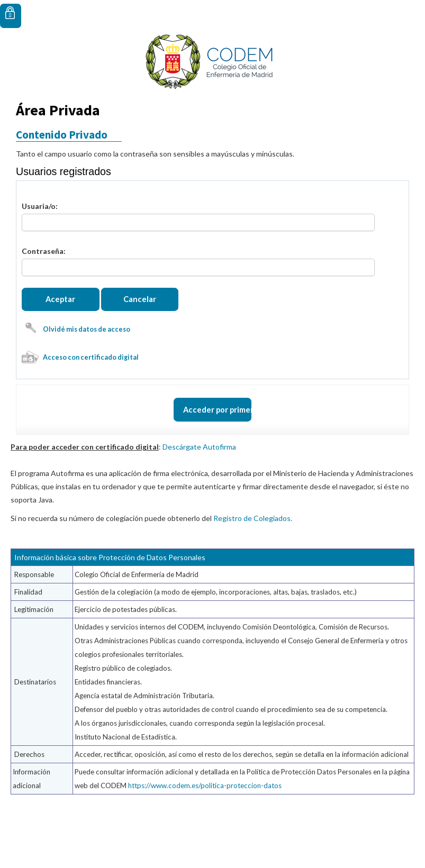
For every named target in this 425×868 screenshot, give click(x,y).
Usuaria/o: (40, 206)
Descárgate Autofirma (199, 482)
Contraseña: (44, 251)
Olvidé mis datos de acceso (87, 347)
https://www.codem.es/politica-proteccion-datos (205, 821)
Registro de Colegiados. (253, 554)
